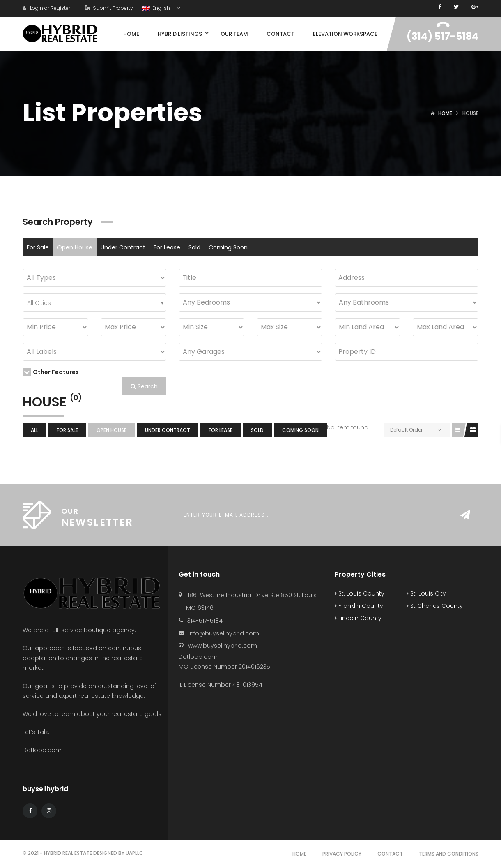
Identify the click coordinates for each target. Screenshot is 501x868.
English (157, 8)
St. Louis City (426, 593)
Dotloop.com (43, 750)
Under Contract (123, 247)
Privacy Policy (342, 854)
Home (445, 113)
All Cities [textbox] (39, 303)
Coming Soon (228, 247)
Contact (390, 854)
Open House (75, 247)
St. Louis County (360, 593)
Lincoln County (358, 618)
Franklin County (359, 606)
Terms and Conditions (449, 854)
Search (144, 386)
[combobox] (94, 302)
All (34, 430)
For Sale (38, 247)
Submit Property (109, 8)
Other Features (51, 372)
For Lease (167, 247)
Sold (194, 247)
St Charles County (435, 606)
